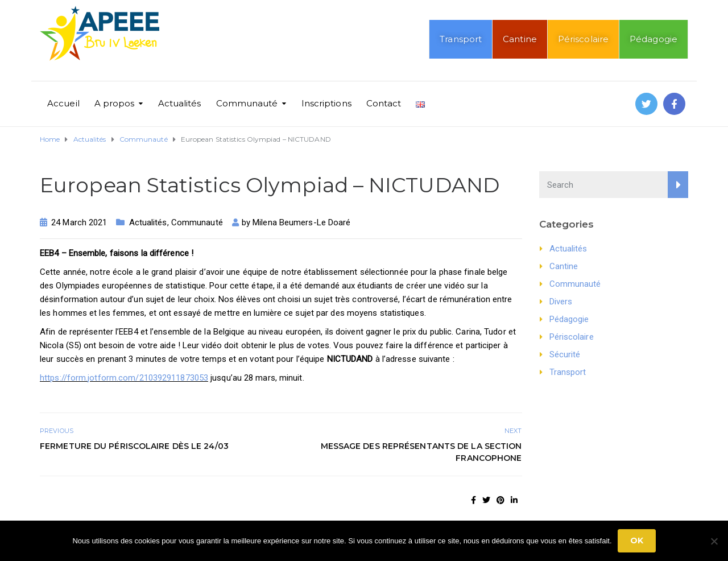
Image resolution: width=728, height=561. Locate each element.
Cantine (520, 39)
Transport (461, 39)
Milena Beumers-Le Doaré (301, 222)
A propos (115, 103)
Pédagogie (653, 39)
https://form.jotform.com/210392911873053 (124, 378)
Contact (384, 103)
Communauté (247, 103)
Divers (561, 302)
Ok (637, 541)
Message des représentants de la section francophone (421, 452)
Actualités (180, 103)
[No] (714, 541)
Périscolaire (583, 39)
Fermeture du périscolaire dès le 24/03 (134, 446)
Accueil (63, 103)
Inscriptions (326, 103)
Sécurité (565, 354)
